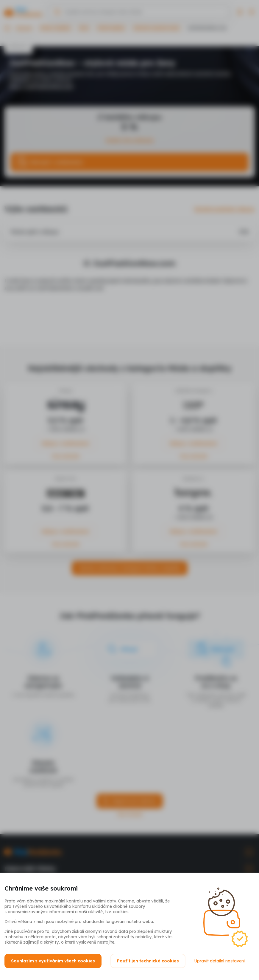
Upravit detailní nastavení (220, 961)
